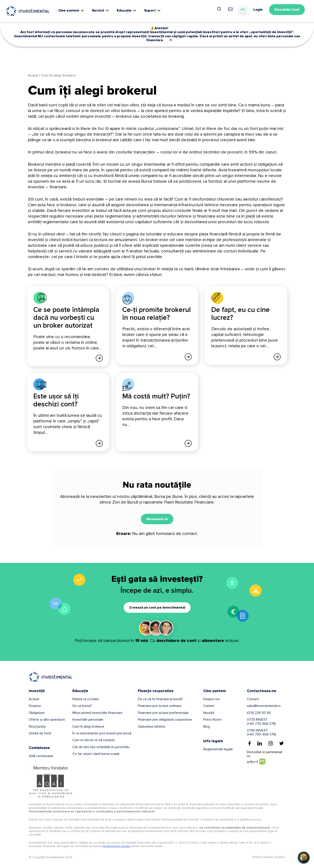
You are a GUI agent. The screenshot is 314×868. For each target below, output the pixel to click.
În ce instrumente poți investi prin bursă (102, 733)
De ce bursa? (82, 706)
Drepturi (35, 706)
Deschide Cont (287, 10)
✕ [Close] (171, 40)
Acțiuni (34, 699)
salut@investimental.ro (264, 706)
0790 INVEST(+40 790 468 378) (261, 732)
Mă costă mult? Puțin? (156, 396)
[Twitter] (282, 743)
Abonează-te (157, 519)
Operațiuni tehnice (152, 727)
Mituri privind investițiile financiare (97, 713)
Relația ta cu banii (85, 699)
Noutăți (209, 713)
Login (258, 10)
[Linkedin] (260, 743)
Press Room (212, 720)
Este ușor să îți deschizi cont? (56, 400)
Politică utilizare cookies (269, 857)
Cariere (209, 706)
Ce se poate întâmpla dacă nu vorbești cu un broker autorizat (66, 318)
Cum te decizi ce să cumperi (94, 740)
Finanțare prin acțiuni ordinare (160, 706)
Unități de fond (40, 733)
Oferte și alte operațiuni (47, 720)
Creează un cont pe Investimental (157, 608)
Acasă (33, 75)
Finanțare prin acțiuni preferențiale (163, 713)
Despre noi (211, 699)
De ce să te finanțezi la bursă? (160, 699)
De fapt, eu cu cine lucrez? (241, 314)
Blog (206, 727)
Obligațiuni (37, 713)
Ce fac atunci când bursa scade (96, 754)
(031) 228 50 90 (259, 713)
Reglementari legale (116, 846)
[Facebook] (250, 743)
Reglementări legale (218, 749)
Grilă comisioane (41, 756)
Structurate (37, 727)
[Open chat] (304, 858)
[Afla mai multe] (99, 358)
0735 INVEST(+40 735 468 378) (261, 722)
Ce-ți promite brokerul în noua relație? (157, 314)
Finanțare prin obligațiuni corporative (165, 720)
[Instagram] (271, 743)
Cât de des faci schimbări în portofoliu (101, 747)
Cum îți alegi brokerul (88, 727)
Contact (253, 699)
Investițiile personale (88, 720)
